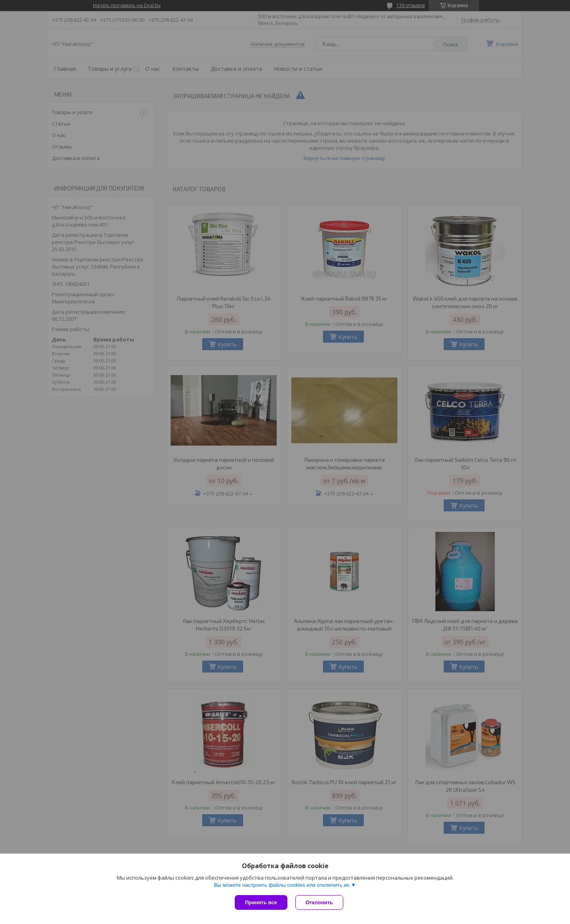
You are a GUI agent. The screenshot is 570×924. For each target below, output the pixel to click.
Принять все (261, 902)
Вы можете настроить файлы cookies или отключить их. (282, 885)
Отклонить (319, 902)
